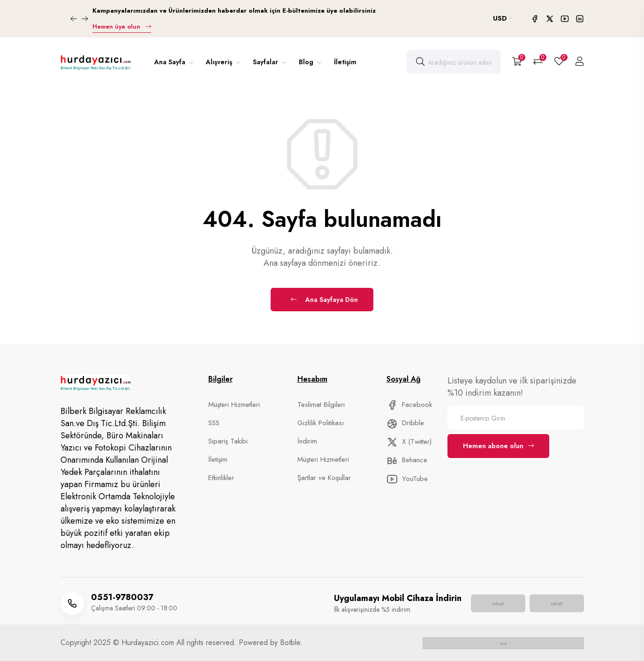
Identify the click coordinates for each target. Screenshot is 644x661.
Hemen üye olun (122, 26)
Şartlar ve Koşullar (324, 478)
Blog (307, 62)
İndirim (307, 441)
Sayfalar (266, 62)
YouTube (407, 479)
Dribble (405, 423)
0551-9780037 (122, 597)
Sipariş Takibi (228, 441)
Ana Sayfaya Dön (324, 300)
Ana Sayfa (171, 62)
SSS (214, 423)
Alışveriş (220, 62)
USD (503, 18)
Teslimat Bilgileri (321, 405)
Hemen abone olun (498, 446)
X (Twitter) (409, 442)
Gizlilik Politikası (321, 423)
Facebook (409, 405)
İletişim (345, 62)
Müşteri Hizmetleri (234, 405)
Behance (407, 460)
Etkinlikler (221, 478)
